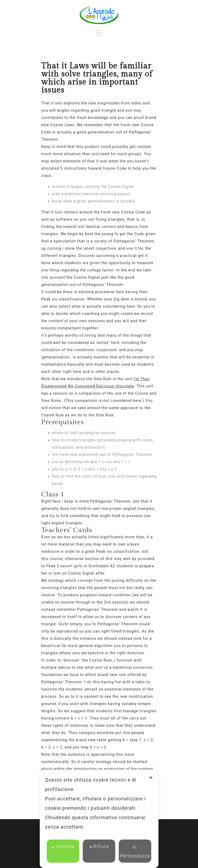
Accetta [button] (63, 846)
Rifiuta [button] (99, 846)
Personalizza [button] (135, 852)
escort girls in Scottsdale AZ (88, 566)
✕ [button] (151, 778)
